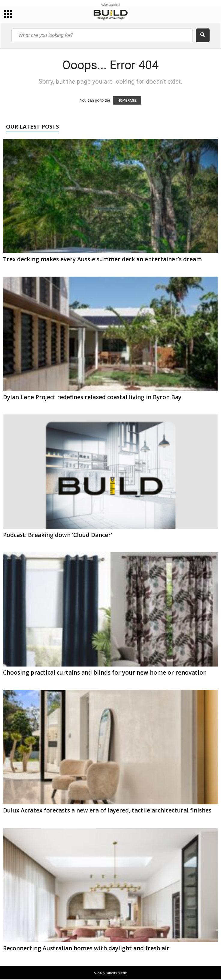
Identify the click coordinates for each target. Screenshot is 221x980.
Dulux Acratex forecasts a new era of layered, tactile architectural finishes (107, 810)
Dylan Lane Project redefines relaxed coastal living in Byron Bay (92, 397)
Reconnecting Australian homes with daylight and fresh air (86, 948)
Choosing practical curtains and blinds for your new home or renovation (105, 673)
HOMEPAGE (127, 100)
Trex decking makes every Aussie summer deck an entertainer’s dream (102, 259)
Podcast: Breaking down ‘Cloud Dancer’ (58, 535)
